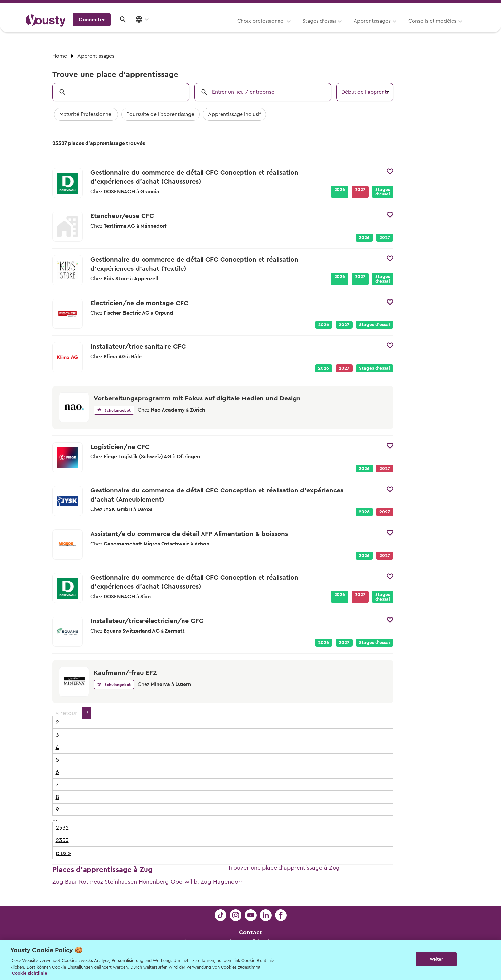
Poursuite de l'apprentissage (160, 114)
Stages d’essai (238, 28)
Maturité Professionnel (86, 114)
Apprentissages (291, 28)
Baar (71, 882)
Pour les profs (419, 7)
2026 (340, 190)
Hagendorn (228, 882)
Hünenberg (154, 882)
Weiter (436, 959)
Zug (58, 882)
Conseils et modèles (351, 28)
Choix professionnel (180, 28)
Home (60, 56)
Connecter (419, 28)
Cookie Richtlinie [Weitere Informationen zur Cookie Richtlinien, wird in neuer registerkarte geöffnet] (29, 973)
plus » (63, 853)
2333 (62, 840)
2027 (385, 238)
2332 (62, 828)
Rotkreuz (91, 882)
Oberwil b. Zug (191, 882)
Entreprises (462, 7)
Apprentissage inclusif (234, 114)
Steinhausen (121, 882)
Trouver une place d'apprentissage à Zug (284, 868)
